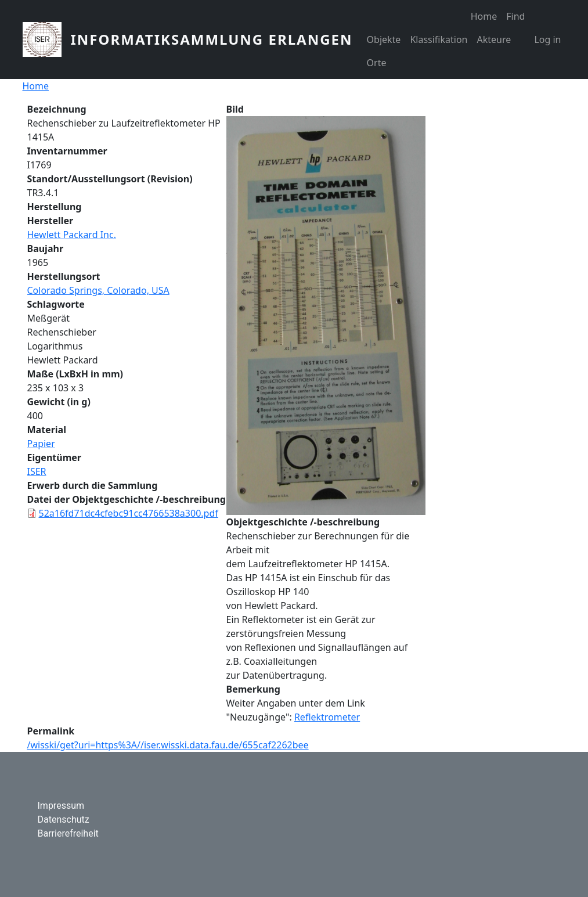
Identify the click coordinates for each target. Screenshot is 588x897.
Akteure (494, 39)
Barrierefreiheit (68, 833)
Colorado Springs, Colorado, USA (98, 290)
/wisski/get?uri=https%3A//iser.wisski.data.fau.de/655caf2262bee (168, 745)
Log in (547, 39)
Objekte (384, 39)
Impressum (61, 806)
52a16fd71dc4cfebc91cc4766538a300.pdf (129, 513)
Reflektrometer (327, 717)
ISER (37, 471)
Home (484, 16)
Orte (377, 63)
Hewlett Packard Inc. (72, 235)
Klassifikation (439, 39)
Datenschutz (64, 819)
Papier (41, 444)
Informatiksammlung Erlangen (212, 39)
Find (515, 16)
